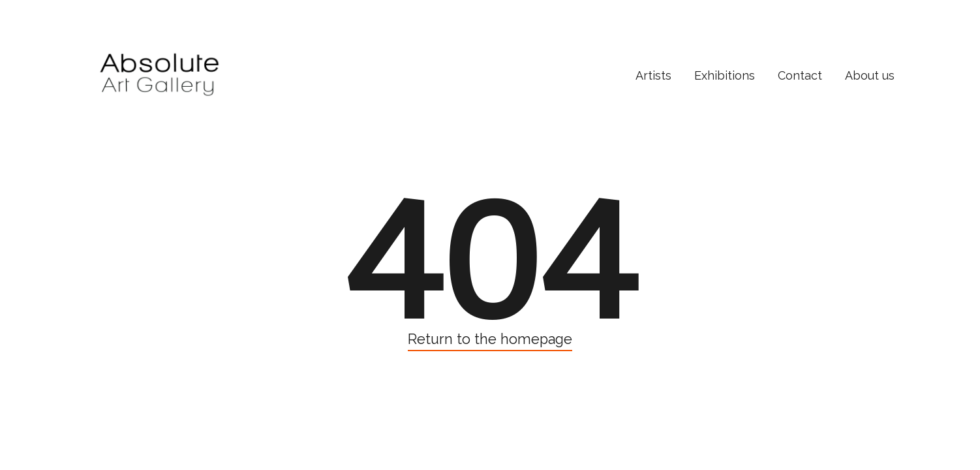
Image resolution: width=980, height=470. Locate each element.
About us (870, 75)
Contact (800, 75)
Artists (653, 75)
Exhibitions (725, 75)
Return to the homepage (490, 339)
